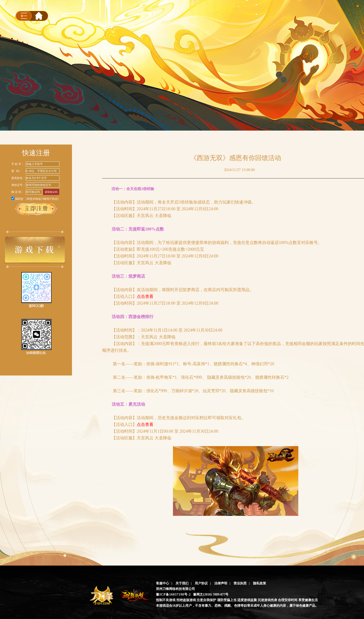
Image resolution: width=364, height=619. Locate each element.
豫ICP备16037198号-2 (173, 594)
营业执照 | (242, 583)
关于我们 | (184, 583)
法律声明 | (222, 583)
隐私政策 (260, 583)
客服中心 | (164, 583)
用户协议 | (203, 583)
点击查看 (145, 296)
